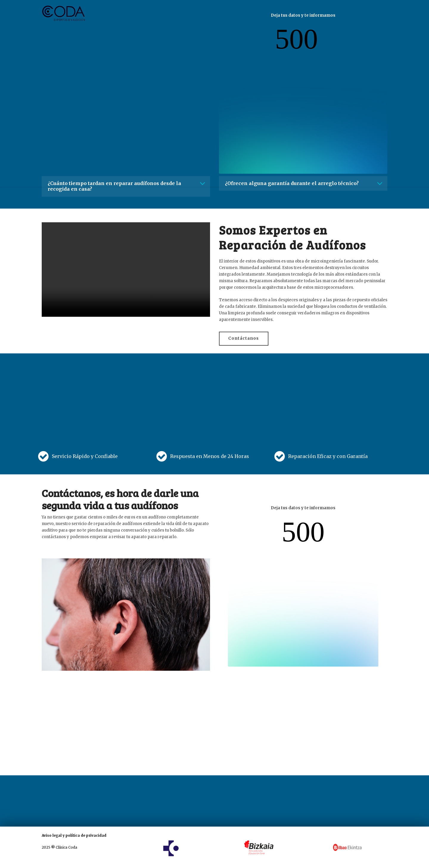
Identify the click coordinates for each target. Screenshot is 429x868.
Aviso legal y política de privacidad (74, 835)
